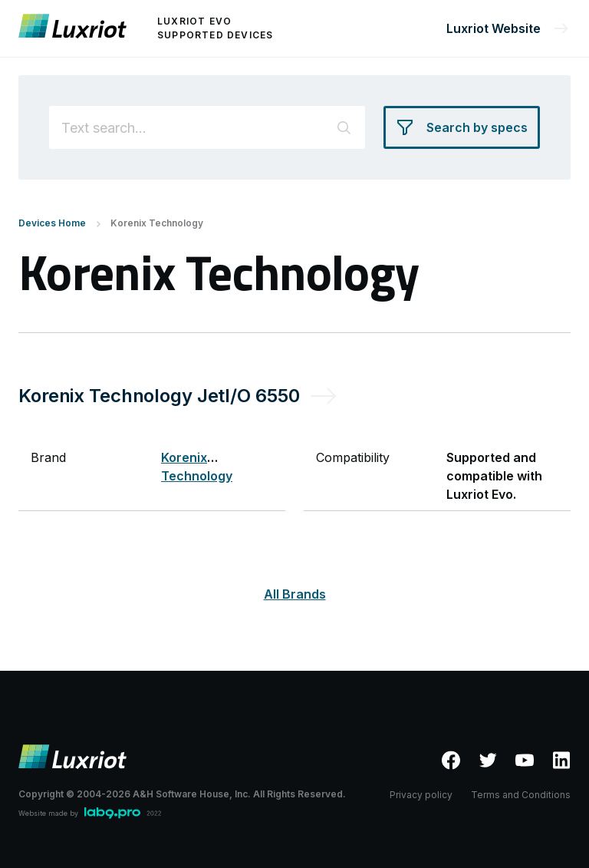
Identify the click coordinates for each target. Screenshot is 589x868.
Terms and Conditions (521, 795)
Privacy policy (421, 795)
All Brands (295, 594)
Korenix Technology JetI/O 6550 (159, 396)
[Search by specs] (462, 127)
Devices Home (52, 223)
